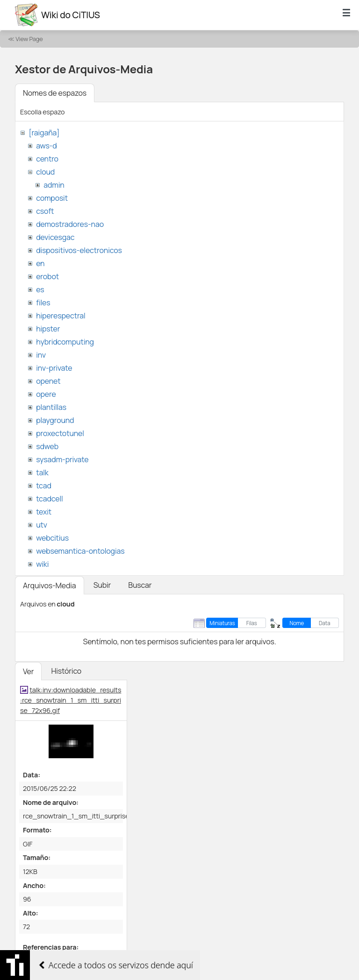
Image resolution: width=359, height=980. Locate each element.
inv (41, 355)
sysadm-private (62, 459)
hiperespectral (61, 316)
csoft (45, 211)
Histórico (66, 671)
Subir (102, 585)
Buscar (140, 585)
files (43, 303)
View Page (29, 39)
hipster (48, 329)
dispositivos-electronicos (79, 250)
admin (54, 185)
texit (44, 512)
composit (52, 198)
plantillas (51, 407)
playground (55, 420)
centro (47, 159)
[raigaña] (44, 133)
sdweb (47, 446)
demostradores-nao (70, 224)
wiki (42, 564)
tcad (44, 486)
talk (42, 472)
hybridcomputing (65, 342)
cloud (45, 172)
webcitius (52, 538)
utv (42, 525)
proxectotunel (60, 433)
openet (48, 381)
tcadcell (49, 499)
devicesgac (55, 237)
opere (46, 394)
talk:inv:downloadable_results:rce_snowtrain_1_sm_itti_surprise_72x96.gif (71, 700)
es (40, 289)
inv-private (54, 368)
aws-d (46, 146)
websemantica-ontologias (80, 551)
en (40, 263)
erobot (47, 276)
